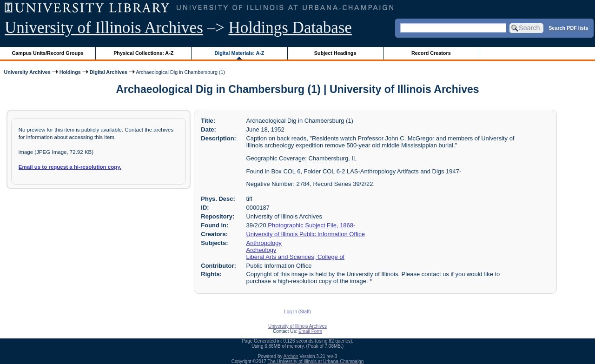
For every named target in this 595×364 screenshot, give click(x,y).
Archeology (261, 250)
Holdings (70, 72)
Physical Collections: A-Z (143, 53)
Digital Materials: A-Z (239, 53)
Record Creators (431, 53)
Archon (291, 356)
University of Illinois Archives (104, 28)
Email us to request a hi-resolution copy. (70, 167)
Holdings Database (290, 28)
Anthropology (264, 243)
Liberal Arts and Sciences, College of (296, 257)
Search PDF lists (568, 27)
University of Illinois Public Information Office (306, 234)
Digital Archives (109, 72)
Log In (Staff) (297, 312)
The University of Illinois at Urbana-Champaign (316, 361)
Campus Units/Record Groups (48, 53)
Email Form (310, 331)
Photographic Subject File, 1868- (311, 225)
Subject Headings (335, 53)
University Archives (27, 72)
